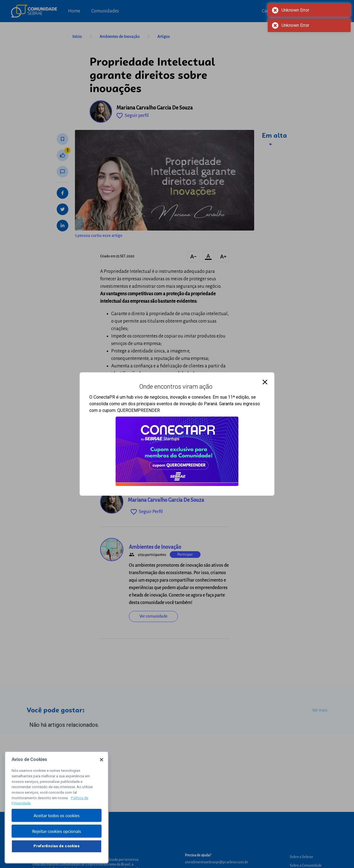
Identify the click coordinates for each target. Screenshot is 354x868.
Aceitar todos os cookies (57, 817)
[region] (57, 809)
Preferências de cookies (56, 848)
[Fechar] (101, 761)
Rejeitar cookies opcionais (57, 833)
